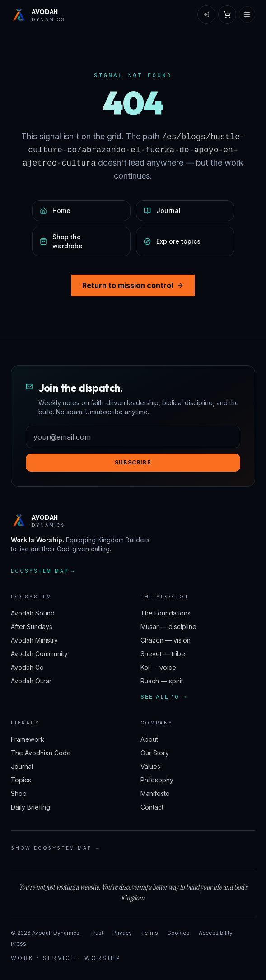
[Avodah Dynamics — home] (38, 14)
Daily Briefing (30, 807)
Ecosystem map (43, 571)
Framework (28, 739)
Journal (22, 766)
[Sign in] (206, 14)
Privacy (122, 933)
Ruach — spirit (162, 681)
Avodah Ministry (34, 640)
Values (150, 766)
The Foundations (166, 613)
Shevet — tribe (163, 654)
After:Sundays (32, 627)
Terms (149, 933)
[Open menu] (247, 14)
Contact (152, 807)
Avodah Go (27, 667)
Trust (97, 933)
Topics (21, 780)
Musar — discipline (168, 627)
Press (19, 944)
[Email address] (133, 437)
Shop (19, 793)
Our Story (155, 753)
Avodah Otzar (31, 681)
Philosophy (157, 780)
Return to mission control (133, 285)
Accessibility (216, 933)
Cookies (178, 933)
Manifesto (155, 793)
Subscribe (133, 462)
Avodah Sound (33, 613)
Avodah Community (39, 654)
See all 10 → (165, 697)
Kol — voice (158, 667)
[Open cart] (227, 14)
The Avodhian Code (41, 753)
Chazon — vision (166, 640)
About (149, 739)
